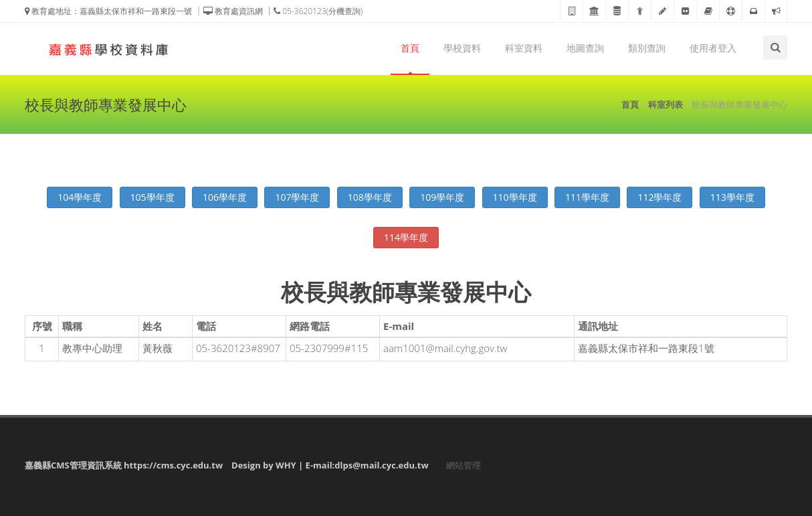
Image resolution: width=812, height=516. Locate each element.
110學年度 (515, 197)
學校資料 (462, 48)
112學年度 (659, 197)
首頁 (410, 48)
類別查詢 (647, 48)
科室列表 (666, 104)
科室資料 (524, 48)
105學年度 (153, 197)
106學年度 (225, 197)
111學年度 (587, 197)
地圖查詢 (585, 48)
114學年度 (406, 237)
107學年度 (297, 197)
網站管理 (464, 465)
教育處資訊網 (233, 11)
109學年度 (442, 197)
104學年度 (80, 197)
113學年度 (732, 197)
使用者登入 (713, 48)
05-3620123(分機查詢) (318, 11)
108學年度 (370, 197)
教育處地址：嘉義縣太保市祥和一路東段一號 (108, 11)
